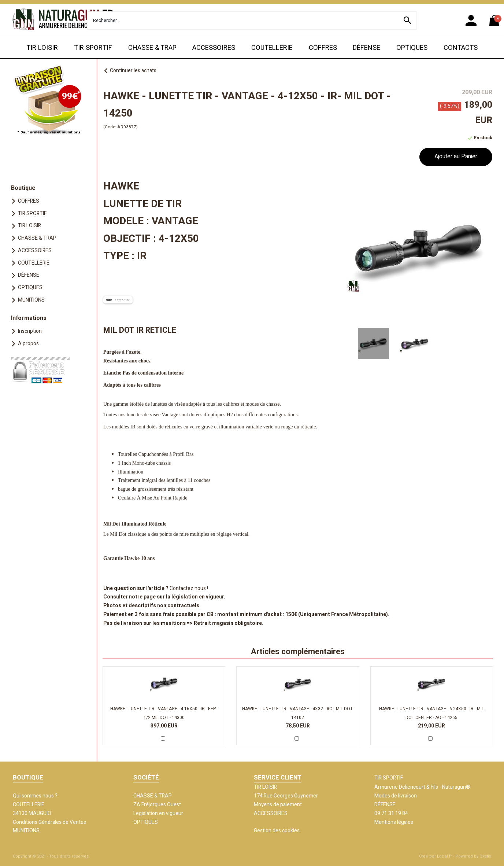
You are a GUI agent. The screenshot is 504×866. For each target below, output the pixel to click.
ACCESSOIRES (214, 48)
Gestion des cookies (277, 831)
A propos (28, 344)
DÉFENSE (366, 48)
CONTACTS (461, 48)
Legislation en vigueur (158, 813)
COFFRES (323, 48)
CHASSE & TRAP (152, 48)
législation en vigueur (198, 597)
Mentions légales (394, 822)
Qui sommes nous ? (35, 796)
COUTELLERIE (272, 48)
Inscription (30, 331)
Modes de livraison (396, 796)
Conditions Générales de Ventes (49, 822)
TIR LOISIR (42, 48)
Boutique (23, 188)
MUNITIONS (31, 300)
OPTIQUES (412, 48)
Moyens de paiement (278, 805)
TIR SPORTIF (93, 48)
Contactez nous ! (189, 588)
